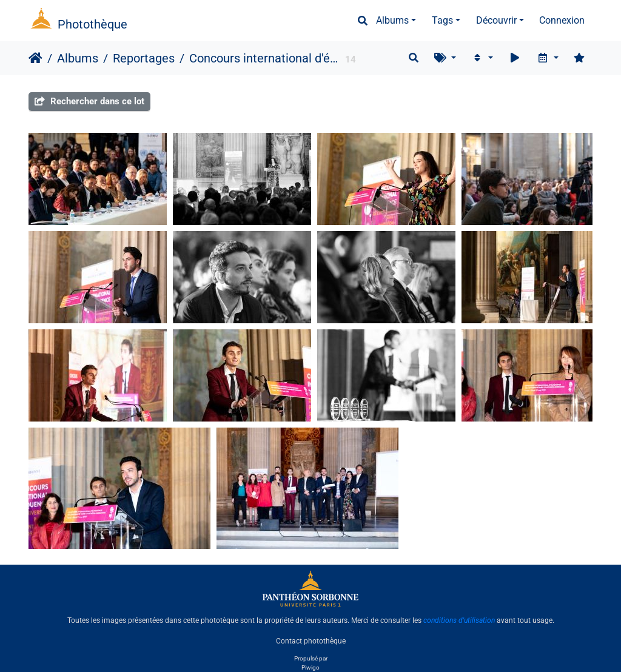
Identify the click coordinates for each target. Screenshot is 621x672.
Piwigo (310, 667)
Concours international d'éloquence (264, 58)
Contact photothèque (311, 641)
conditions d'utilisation (459, 620)
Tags (442, 20)
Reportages (144, 58)
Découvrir (496, 20)
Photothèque (92, 24)
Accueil (35, 58)
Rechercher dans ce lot (89, 101)
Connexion (562, 20)
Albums (392, 20)
